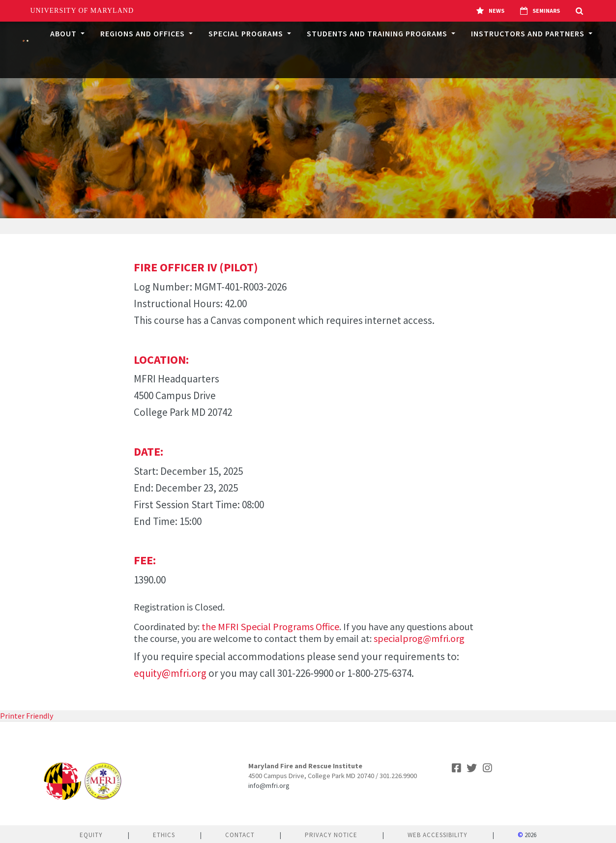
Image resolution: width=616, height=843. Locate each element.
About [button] (64, 33)
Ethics (164, 835)
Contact (240, 835)
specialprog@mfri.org (419, 638)
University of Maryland (82, 11)
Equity (91, 835)
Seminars (540, 11)
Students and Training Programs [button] (378, 33)
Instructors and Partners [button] (529, 33)
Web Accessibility (438, 835)
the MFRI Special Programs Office (270, 626)
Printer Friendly (27, 716)
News (490, 11)
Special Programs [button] (247, 33)
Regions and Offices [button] (144, 33)
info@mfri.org (269, 785)
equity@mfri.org (170, 673)
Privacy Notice (331, 835)
